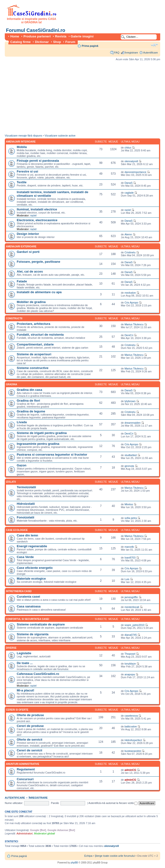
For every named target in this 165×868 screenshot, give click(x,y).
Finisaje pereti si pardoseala (38, 161)
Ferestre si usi (27, 171)
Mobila (22, 147)
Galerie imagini (82, 36)
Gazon (22, 465)
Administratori (25, 833)
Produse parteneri (37, 36)
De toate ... (25, 663)
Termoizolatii (26, 487)
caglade (129, 193)
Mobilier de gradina (31, 302)
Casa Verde (25, 557)
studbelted (131, 455)
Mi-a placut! (25, 690)
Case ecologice (17, 530)
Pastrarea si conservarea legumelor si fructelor (52, 455)
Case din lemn (27, 535)
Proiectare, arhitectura (33, 324)
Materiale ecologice (31, 579)
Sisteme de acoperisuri (34, 354)
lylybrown (130, 401)
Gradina (12, 384)
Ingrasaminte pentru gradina (38, 444)
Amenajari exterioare (21, 247)
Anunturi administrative (23, 764)
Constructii (14, 318)
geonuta (129, 466)
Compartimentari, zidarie (35, 344)
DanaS (129, 183)
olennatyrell (131, 161)
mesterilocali (132, 607)
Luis (127, 579)
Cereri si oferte (17, 710)
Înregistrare (131, 53)
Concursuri (25, 779)
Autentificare (151, 53)
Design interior (28, 234)
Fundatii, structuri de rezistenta (40, 335)
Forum (70, 42)
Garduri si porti (28, 252)
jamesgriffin (131, 597)
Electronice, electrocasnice (37, 220)
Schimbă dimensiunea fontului (154, 45)
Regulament (26, 769)
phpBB (74, 863)
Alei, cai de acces (30, 271)
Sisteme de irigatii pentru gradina (42, 433)
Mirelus (129, 504)
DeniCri (129, 335)
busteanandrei (133, 751)
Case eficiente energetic (35, 568)
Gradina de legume (31, 411)
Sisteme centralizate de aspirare (41, 624)
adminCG (130, 770)
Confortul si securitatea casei (27, 619)
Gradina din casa (29, 390)
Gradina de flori (28, 401)
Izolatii (11, 482)
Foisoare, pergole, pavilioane (38, 262)
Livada (22, 422)
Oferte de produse (30, 715)
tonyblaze (130, 664)
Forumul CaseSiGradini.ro (36, 30)
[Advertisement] (77, 99)
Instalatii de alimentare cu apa (39, 292)
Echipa (88, 856)
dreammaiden (133, 423)
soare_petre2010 (135, 625)
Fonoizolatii (25, 517)
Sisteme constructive (33, 368)
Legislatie (24, 653)
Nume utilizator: (14, 803)
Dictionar (42, 42)
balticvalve (131, 726)
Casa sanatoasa (29, 606)
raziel (33, 215)
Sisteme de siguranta (33, 634)
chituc (128, 148)
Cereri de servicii (29, 750)
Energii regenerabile (32, 546)
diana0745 (131, 635)
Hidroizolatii (26, 504)
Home (15, 36)
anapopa (130, 674)
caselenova (131, 716)
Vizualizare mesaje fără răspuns (23, 136)
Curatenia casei (28, 597)
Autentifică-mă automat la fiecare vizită (113, 803)
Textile (22, 182)
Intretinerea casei (19, 591)
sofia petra (131, 518)
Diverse (11, 648)
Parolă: (55, 803)
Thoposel (130, 654)
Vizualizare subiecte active (60, 136)
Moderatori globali (44, 833)
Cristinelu (130, 252)
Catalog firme (20, 42)
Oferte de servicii (30, 740)
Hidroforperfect (133, 740)
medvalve (130, 293)
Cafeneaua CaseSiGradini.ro (38, 674)
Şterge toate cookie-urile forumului (115, 856)
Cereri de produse (30, 726)
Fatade (22, 281)
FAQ (117, 53)
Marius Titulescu (134, 324)
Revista (61, 36)
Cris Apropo (131, 303)
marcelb (129, 547)
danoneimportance (135, 172)
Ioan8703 (130, 558)
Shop (57, 42)
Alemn (128, 234)
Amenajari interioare (21, 142)
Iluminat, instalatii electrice (37, 209)
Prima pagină (90, 46)
